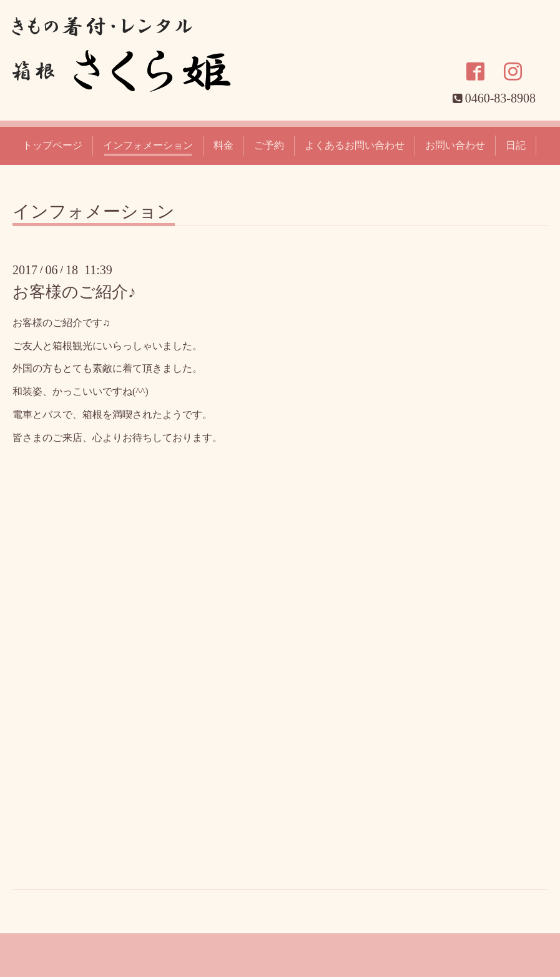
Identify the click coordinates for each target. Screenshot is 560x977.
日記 (516, 145)
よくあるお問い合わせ (355, 145)
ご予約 (269, 145)
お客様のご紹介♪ (74, 292)
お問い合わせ (455, 145)
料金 (224, 145)
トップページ (52, 145)
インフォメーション (148, 145)
